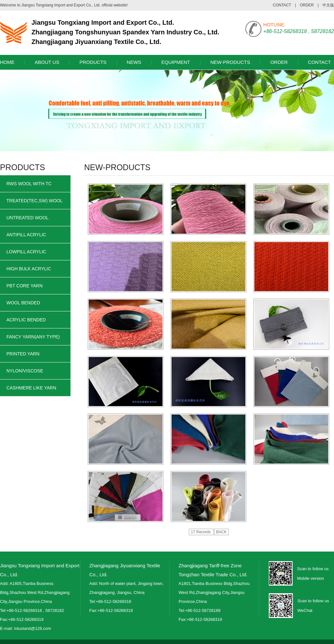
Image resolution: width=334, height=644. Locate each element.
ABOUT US (47, 62)
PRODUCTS (93, 62)
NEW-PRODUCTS (230, 62)
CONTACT (282, 5)
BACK (221, 532)
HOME (7, 62)
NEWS (134, 62)
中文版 (328, 5)
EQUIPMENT (176, 62)
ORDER (307, 5)
